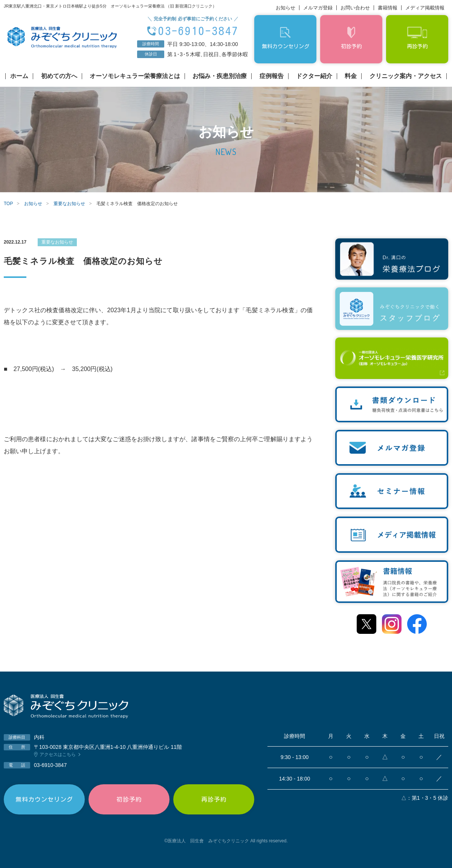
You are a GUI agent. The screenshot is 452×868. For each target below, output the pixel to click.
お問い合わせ (355, 8)
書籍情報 (388, 8)
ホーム (19, 76)
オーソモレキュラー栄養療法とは (135, 76)
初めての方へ (59, 76)
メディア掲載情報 (425, 8)
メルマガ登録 (318, 8)
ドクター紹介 (314, 76)
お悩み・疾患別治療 (220, 76)
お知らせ (286, 8)
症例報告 (272, 76)
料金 (351, 76)
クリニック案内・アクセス (406, 76)
